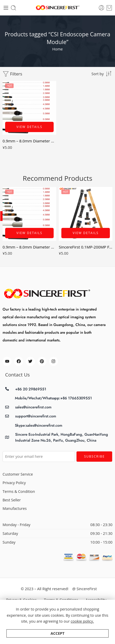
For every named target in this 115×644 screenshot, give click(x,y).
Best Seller (12, 500)
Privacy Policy (14, 483)
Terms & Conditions (61, 600)
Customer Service (18, 474)
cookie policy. (82, 625)
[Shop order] (102, 74)
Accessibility (96, 600)
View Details (29, 127)
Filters (12, 74)
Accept (57, 637)
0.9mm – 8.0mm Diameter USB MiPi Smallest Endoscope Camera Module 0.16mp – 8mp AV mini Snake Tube (29, 141)
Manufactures (15, 508)
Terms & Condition (19, 491)
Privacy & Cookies (21, 600)
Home (58, 49)
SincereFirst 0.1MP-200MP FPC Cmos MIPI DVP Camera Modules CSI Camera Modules (86, 247)
